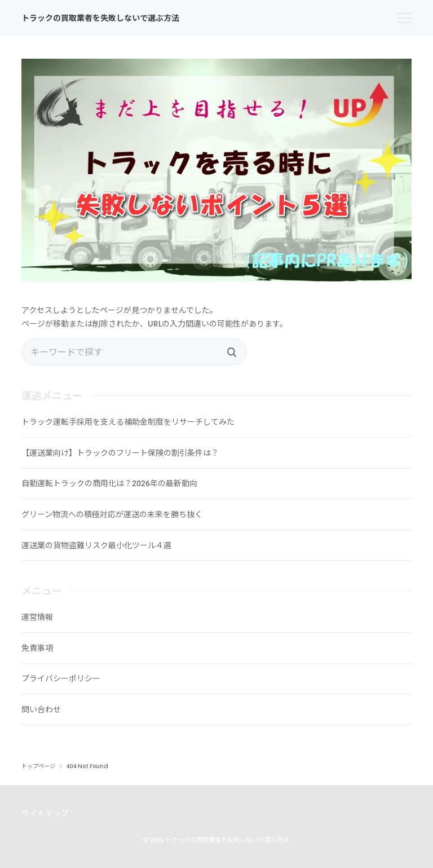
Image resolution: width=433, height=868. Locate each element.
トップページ (38, 766)
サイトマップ (45, 813)
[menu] (404, 18)
